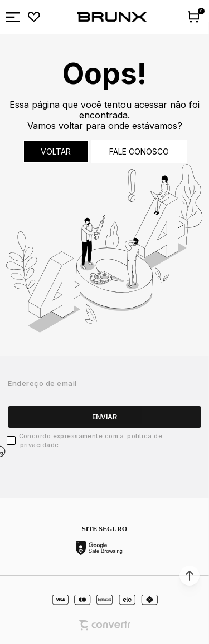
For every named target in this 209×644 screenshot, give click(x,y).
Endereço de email (42, 383)
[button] (189, 576)
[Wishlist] (34, 17)
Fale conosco (139, 152)
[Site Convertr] (105, 625)
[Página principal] (112, 17)
